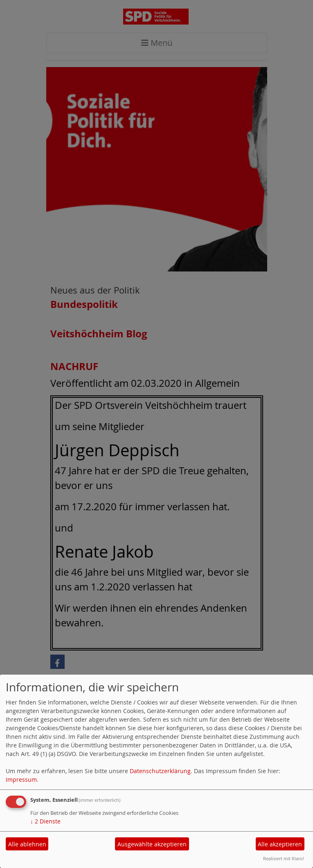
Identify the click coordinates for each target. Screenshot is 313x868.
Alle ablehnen (27, 844)
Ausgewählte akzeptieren (152, 844)
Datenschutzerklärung (160, 771)
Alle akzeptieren (280, 844)
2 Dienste (45, 821)
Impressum (21, 779)
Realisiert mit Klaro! (284, 858)
